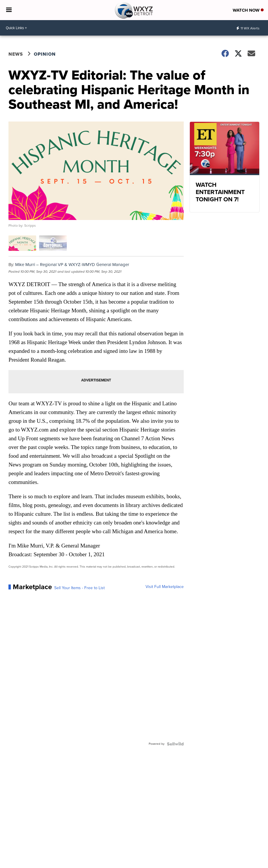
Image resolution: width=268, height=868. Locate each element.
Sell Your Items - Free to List (79, 588)
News (16, 54)
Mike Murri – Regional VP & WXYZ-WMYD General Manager (72, 265)
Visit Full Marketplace (165, 587)
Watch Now (248, 10)
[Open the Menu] (9, 10)
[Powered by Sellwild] (175, 744)
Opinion (45, 54)
